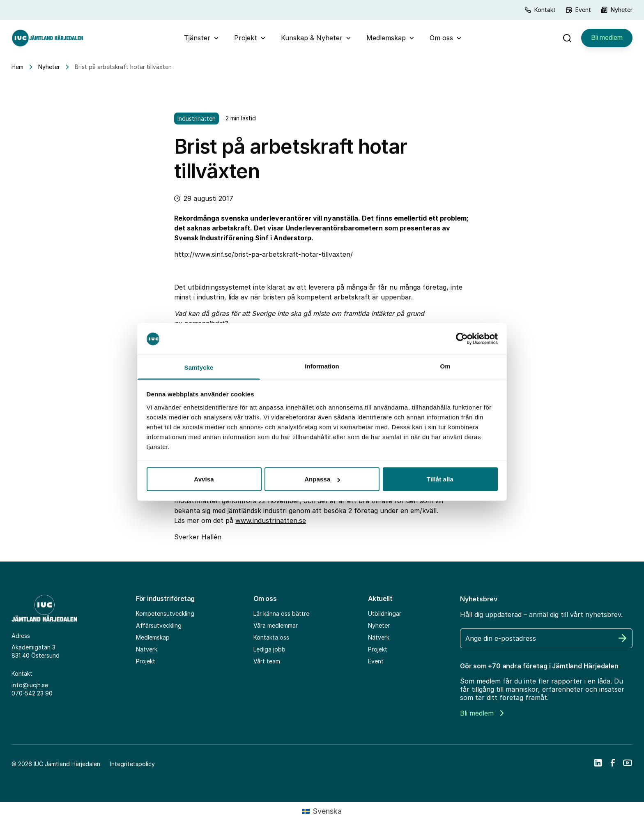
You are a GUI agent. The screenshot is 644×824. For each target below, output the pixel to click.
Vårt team (267, 664)
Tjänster (196, 39)
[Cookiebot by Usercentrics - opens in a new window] (462, 339)
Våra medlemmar (276, 629)
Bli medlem (605, 39)
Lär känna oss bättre (281, 617)
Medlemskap (385, 39)
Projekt (244, 39)
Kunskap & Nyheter (310, 39)
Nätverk (147, 653)
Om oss (440, 39)
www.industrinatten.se (271, 524)
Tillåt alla (440, 479)
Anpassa (322, 479)
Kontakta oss (271, 641)
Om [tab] (445, 366)
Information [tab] (322, 366)
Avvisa (204, 479)
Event (578, 10)
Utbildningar (385, 617)
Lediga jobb (269, 653)
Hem (17, 70)
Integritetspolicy (132, 767)
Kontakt (540, 10)
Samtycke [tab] (199, 367)
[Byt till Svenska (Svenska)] (322, 815)
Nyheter (617, 10)
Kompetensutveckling (165, 617)
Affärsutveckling (159, 629)
